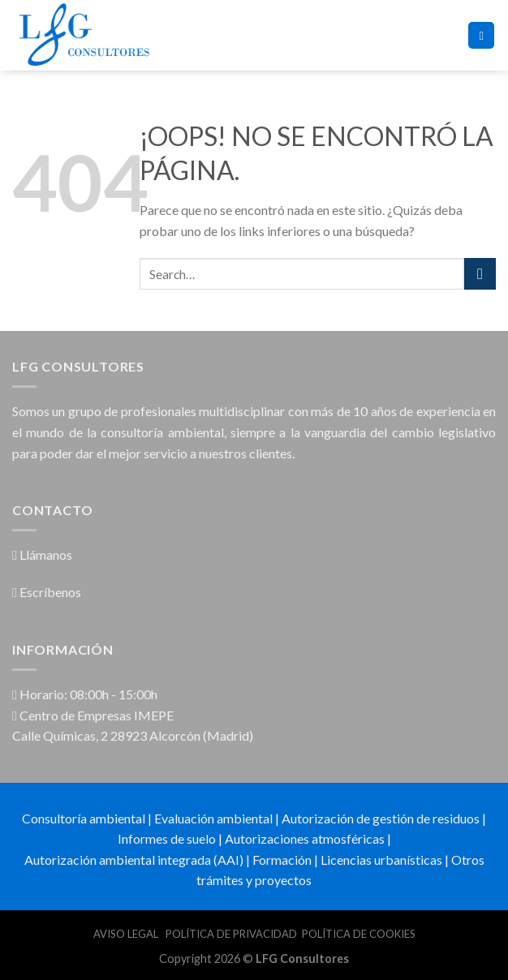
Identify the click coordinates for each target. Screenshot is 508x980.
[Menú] (481, 35)
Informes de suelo (167, 838)
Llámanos (42, 554)
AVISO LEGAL (127, 934)
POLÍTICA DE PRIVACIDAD (231, 934)
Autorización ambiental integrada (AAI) (134, 860)
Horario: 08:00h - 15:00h (85, 694)
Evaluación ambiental (213, 818)
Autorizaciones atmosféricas (305, 838)
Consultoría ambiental (84, 818)
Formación (282, 860)
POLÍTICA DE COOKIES (359, 934)
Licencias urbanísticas (381, 860)
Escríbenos (47, 592)
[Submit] (480, 274)
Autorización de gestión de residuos (381, 818)
